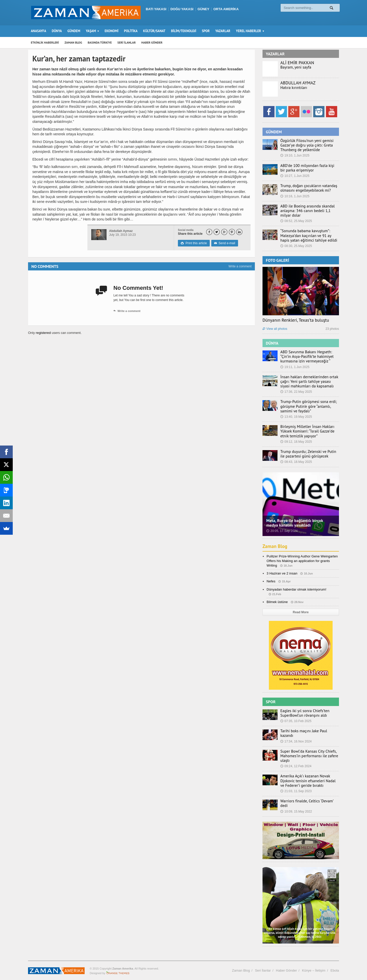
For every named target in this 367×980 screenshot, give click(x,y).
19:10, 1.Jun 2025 (295, 155)
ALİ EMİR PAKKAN (297, 63)
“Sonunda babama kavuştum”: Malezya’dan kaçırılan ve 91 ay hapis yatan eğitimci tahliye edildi (308, 236)
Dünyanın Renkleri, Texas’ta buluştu (295, 320)
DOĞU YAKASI (182, 9)
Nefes (271, 581)
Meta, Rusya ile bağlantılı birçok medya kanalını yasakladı (300, 523)
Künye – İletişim (314, 966)
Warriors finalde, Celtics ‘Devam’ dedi (308, 799)
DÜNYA (57, 31)
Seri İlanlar (263, 966)
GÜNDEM (74, 31)
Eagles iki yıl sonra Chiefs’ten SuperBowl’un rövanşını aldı (303, 713)
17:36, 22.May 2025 (296, 392)
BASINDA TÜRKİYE (100, 42)
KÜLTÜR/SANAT (154, 31)
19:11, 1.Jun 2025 (295, 367)
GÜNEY (203, 9)
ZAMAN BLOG (73, 42)
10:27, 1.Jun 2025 (295, 176)
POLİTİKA (131, 31)
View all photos (275, 329)
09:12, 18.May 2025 (296, 442)
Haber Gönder (286, 966)
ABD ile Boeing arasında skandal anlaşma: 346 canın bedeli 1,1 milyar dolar (308, 211)
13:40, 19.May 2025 (296, 417)
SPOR (206, 31)
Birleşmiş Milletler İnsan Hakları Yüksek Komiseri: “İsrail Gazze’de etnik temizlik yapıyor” (309, 431)
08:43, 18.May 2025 (296, 462)
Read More (301, 612)
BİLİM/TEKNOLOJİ (184, 31)
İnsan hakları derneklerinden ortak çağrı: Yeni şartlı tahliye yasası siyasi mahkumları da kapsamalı (308, 382)
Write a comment (240, 266)
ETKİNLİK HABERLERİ (45, 42)
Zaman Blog (276, 546)
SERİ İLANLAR (127, 42)
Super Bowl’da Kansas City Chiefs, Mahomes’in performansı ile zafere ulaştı (307, 754)
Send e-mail (224, 243)
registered (43, 333)
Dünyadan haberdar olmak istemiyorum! (296, 589)
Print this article (194, 243)
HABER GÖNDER (152, 42)
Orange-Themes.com (118, 969)
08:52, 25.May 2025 (296, 221)
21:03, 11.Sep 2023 (296, 789)
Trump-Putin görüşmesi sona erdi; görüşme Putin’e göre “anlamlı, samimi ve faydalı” (309, 406)
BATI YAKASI (156, 9)
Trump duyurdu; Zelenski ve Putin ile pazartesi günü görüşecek (308, 454)
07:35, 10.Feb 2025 (296, 721)
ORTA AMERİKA (226, 9)
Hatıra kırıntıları (292, 88)
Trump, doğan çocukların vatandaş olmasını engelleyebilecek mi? (306, 188)
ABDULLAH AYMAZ (298, 83)
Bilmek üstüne (277, 602)
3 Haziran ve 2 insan (282, 573)
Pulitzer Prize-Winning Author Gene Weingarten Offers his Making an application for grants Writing (302, 561)
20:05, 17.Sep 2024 (282, 531)
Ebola (335, 966)
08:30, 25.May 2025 (296, 246)
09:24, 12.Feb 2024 (296, 764)
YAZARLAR (223, 31)
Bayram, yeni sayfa (294, 67)
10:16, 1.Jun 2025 (295, 196)
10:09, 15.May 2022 (296, 805)
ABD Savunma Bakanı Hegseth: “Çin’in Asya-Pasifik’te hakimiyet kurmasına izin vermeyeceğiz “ (309, 357)
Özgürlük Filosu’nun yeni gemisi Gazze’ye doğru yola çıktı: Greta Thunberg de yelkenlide (304, 145)
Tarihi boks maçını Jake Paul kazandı (308, 731)
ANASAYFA (38, 31)
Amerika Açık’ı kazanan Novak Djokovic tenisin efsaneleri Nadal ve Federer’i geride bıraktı (307, 779)
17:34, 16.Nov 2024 (296, 737)
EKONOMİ (111, 31)
